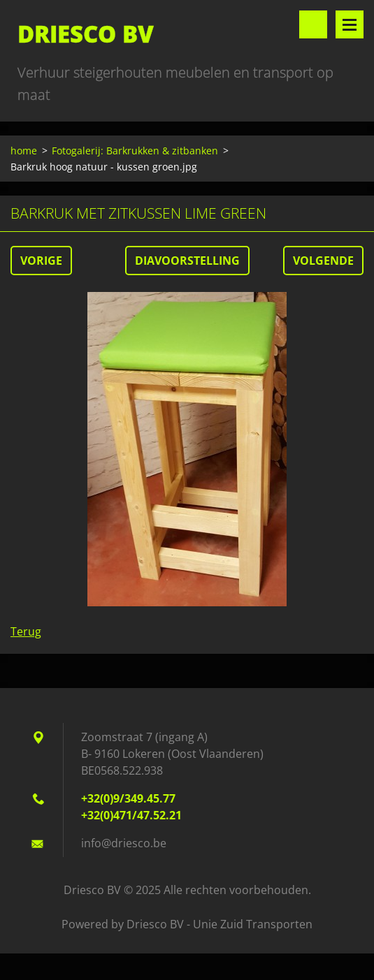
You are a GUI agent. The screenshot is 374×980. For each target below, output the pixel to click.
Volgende (323, 261)
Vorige (41, 261)
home (24, 151)
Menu (350, 24)
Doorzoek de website (313, 24)
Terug (26, 631)
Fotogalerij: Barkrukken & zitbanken (135, 151)
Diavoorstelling (187, 261)
